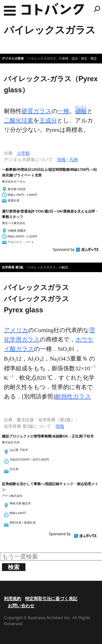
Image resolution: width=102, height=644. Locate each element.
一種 (63, 111)
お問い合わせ (21, 606)
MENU (10, 11)
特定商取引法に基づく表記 (51, 599)
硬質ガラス (37, 111)
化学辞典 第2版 (13, 267)
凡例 (74, 160)
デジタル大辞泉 (13, 58)
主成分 (48, 120)
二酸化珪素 (19, 120)
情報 (61, 160)
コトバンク (53, 9)
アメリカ (16, 330)
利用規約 (13, 599)
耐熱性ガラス (73, 396)
